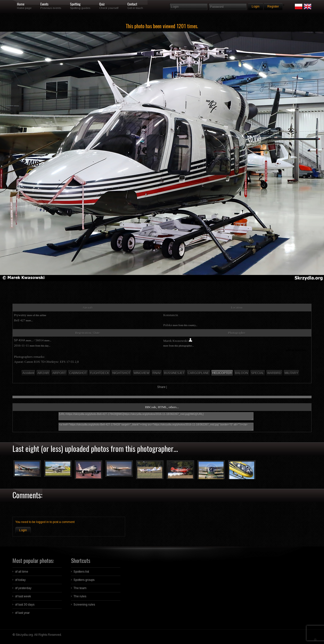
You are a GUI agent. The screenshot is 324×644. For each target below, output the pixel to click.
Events (44, 4)
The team (80, 588)
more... (29, 321)
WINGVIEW (141, 373)
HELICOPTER (222, 373)
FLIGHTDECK (100, 373)
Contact (132, 4)
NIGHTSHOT (121, 373)
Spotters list (81, 572)
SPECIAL (258, 373)
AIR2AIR (43, 373)
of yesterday (23, 588)
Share (161, 387)
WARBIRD (274, 373)
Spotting (75, 4)
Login (23, 530)
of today (20, 580)
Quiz (102, 4)
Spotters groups (84, 580)
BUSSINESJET (174, 373)
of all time (22, 572)
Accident (28, 373)
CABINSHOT (78, 373)
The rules (80, 596)
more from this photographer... (178, 346)
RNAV (157, 373)
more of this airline (37, 315)
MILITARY (291, 373)
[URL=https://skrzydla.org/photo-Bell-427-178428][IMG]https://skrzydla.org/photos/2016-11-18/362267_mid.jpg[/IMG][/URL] (156, 416)
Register (273, 6)
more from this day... (40, 346)
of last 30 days (25, 605)
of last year (22, 613)
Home (21, 4)
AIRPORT (59, 373)
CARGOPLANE (198, 373)
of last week (23, 596)
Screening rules (84, 605)
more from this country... (185, 325)
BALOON (242, 373)
